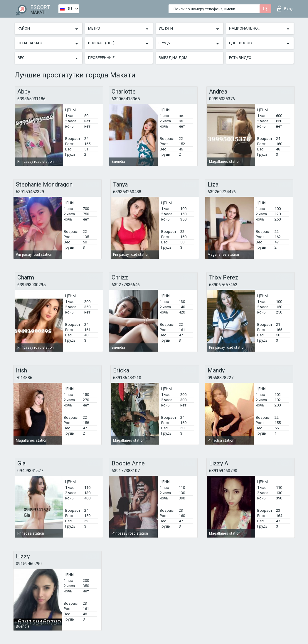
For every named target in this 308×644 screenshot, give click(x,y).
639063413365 (126, 99)
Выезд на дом (173, 58)
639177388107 (126, 471)
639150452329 (30, 192)
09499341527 (30, 471)
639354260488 (127, 192)
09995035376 (222, 99)
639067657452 (223, 285)
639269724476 (222, 192)
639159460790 (223, 471)
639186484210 (127, 378)
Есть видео (240, 58)
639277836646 (126, 285)
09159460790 (29, 564)
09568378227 (221, 378)
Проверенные (101, 58)
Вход (285, 9)
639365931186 (31, 99)
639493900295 (31, 285)
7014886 (24, 378)
